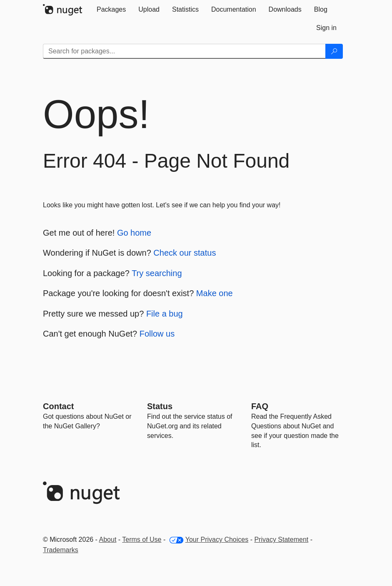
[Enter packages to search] (184, 51)
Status (160, 406)
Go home (134, 233)
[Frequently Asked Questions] (260, 406)
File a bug (165, 314)
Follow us (157, 334)
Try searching (157, 273)
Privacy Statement (281, 539)
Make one (215, 293)
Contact (58, 406)
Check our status (185, 253)
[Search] (334, 51)
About (108, 539)
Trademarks (61, 550)
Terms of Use (142, 539)
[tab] (111, 10)
